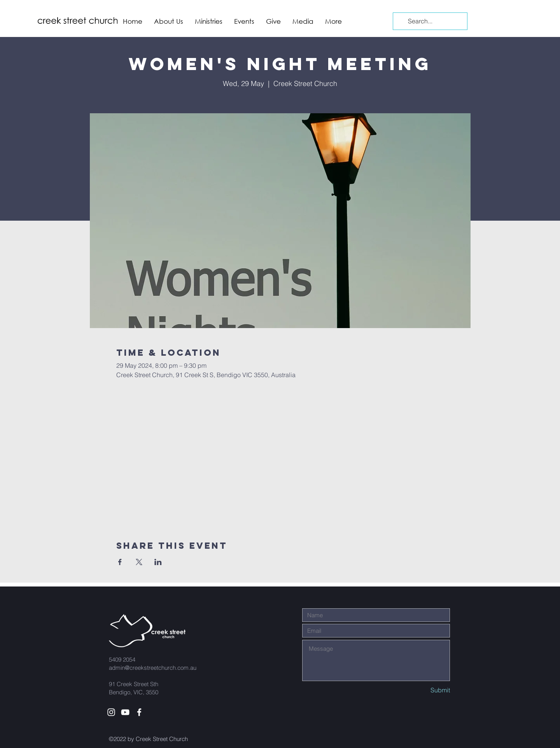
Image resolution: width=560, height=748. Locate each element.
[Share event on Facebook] (120, 562)
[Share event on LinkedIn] (158, 562)
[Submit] (422, 690)
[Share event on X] (139, 562)
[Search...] (429, 21)
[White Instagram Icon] (111, 712)
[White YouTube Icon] (125, 712)
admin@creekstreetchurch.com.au (153, 668)
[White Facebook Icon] (139, 712)
